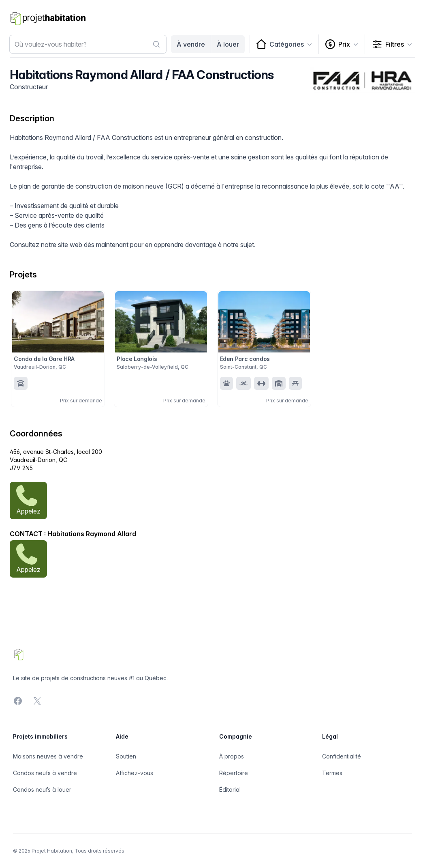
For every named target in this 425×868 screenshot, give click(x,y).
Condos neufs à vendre (45, 773)
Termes (332, 773)
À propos (232, 756)
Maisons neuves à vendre (48, 756)
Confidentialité (342, 756)
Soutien (126, 756)
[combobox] (88, 44)
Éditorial (230, 790)
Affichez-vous (135, 773)
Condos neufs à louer (42, 790)
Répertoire (234, 773)
